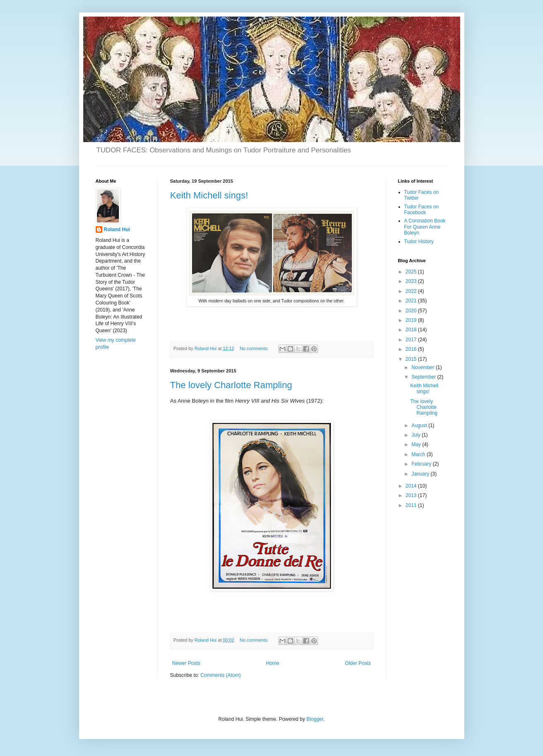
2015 (412, 359)
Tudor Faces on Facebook (422, 210)
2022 (412, 291)
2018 (412, 330)
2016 (412, 349)
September (424, 377)
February (422, 464)
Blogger (315, 719)
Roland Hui (117, 229)
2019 (412, 320)
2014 (412, 486)
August (420, 425)
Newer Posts (186, 663)
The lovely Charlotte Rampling (231, 385)
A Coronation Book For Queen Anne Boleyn (425, 227)
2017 (412, 340)
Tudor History (419, 242)
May (417, 444)
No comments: (255, 348)
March (419, 454)
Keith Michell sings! (209, 195)
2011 (412, 505)
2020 (412, 311)
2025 (412, 272)
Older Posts (358, 663)
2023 (412, 281)
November (424, 367)
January (421, 474)
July (416, 435)
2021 (412, 301)
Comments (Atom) (221, 675)
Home (273, 663)
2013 (412, 495)
